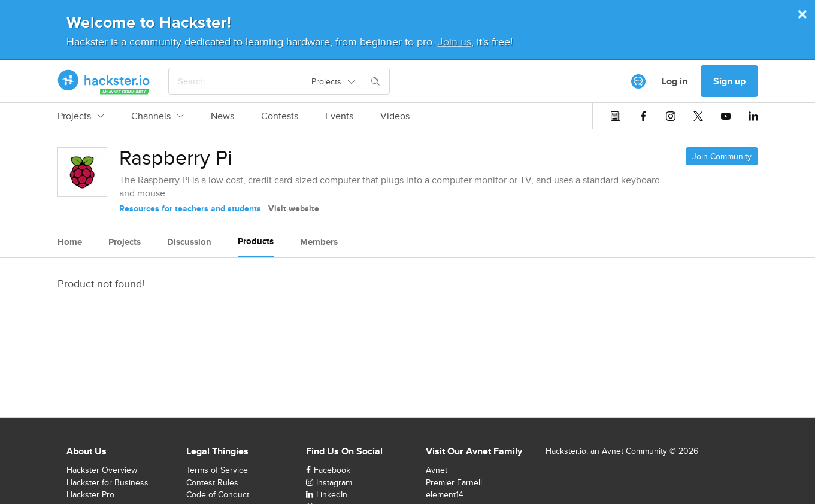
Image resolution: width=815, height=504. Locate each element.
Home (70, 242)
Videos (395, 116)
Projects (81, 116)
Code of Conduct (218, 494)
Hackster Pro (90, 494)
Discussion (189, 242)
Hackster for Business (107, 482)
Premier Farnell (454, 482)
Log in (675, 81)
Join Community (722, 156)
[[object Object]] (638, 81)
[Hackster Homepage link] (104, 81)
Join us (455, 42)
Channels (157, 116)
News (222, 116)
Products (256, 241)
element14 (445, 494)
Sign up (729, 81)
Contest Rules (212, 482)
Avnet (437, 470)
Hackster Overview (102, 470)
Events (339, 116)
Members (319, 242)
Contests (280, 116)
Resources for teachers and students (190, 208)
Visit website (294, 208)
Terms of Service (217, 470)
